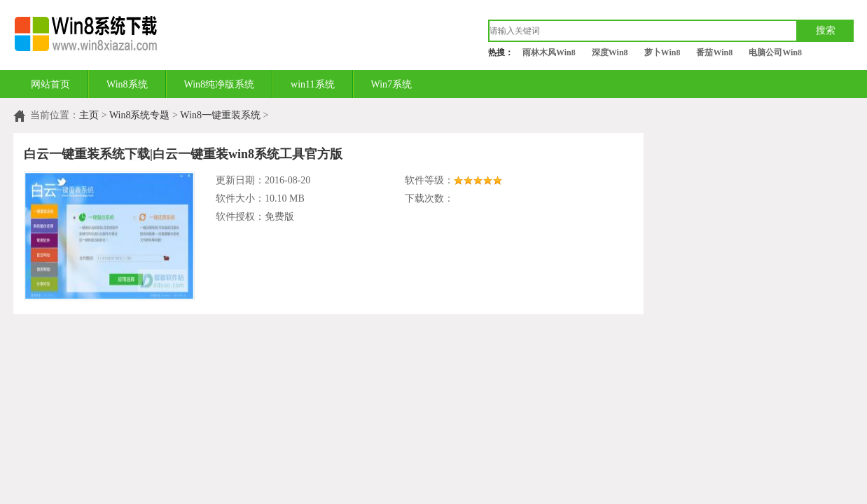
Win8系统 (127, 84)
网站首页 (50, 84)
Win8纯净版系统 (220, 84)
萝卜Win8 (663, 52)
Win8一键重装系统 (220, 115)
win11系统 (312, 84)
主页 (89, 115)
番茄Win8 (714, 52)
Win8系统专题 (140, 115)
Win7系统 (392, 84)
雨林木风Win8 (549, 52)
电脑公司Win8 (775, 52)
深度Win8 (610, 52)
